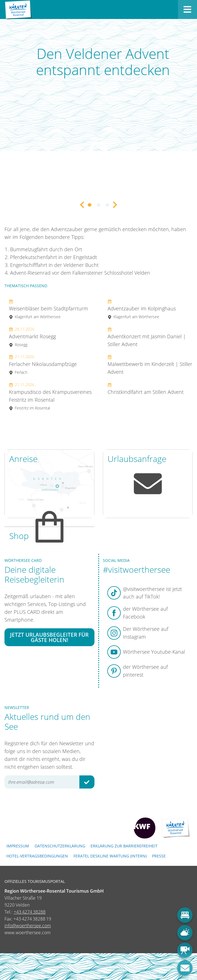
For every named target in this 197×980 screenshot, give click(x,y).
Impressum (18, 846)
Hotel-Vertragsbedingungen (37, 856)
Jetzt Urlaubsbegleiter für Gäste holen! (49, 637)
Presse (159, 856)
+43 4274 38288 (30, 912)
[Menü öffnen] (187, 9)
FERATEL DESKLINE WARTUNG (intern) (110, 856)
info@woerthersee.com (28, 926)
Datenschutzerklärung (60, 846)
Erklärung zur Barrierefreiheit (124, 846)
